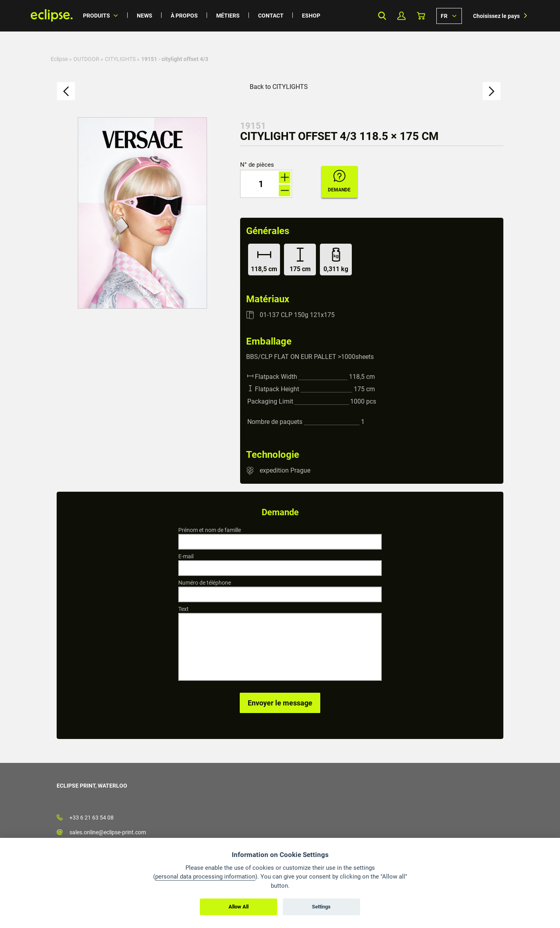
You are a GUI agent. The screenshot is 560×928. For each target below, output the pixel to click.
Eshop (311, 16)
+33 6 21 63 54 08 (92, 818)
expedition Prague (285, 470)
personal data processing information (205, 877)
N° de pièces (257, 165)
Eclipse (59, 59)
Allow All (239, 907)
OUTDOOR (86, 59)
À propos (184, 16)
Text (183, 609)
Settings (321, 907)
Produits (97, 16)
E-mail (186, 556)
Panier (421, 16)
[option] (142, 213)
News (145, 16)
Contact (271, 16)
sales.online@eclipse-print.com (108, 832)
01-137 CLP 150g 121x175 (297, 315)
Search (382, 16)
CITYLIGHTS (120, 59)
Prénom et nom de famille (210, 530)
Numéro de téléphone (205, 583)
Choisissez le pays (496, 16)
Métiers (228, 16)
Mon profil (401, 16)
